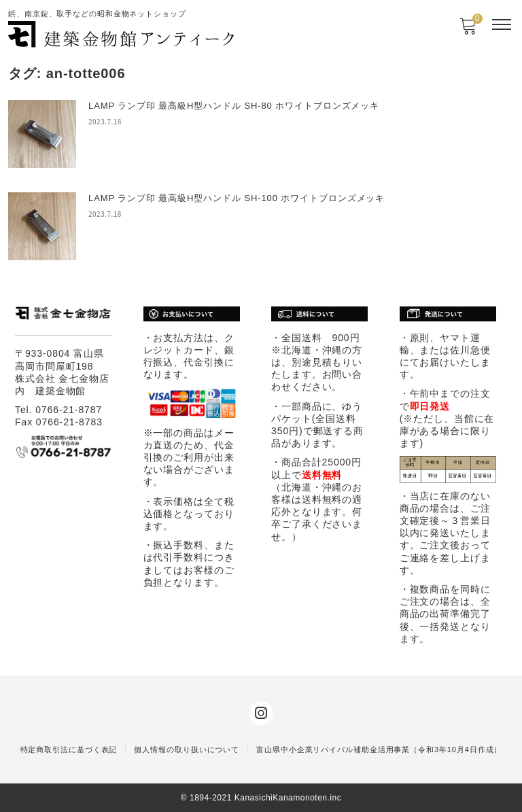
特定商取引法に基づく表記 (69, 749)
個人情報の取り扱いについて (187, 749)
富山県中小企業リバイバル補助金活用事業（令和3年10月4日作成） (379, 749)
